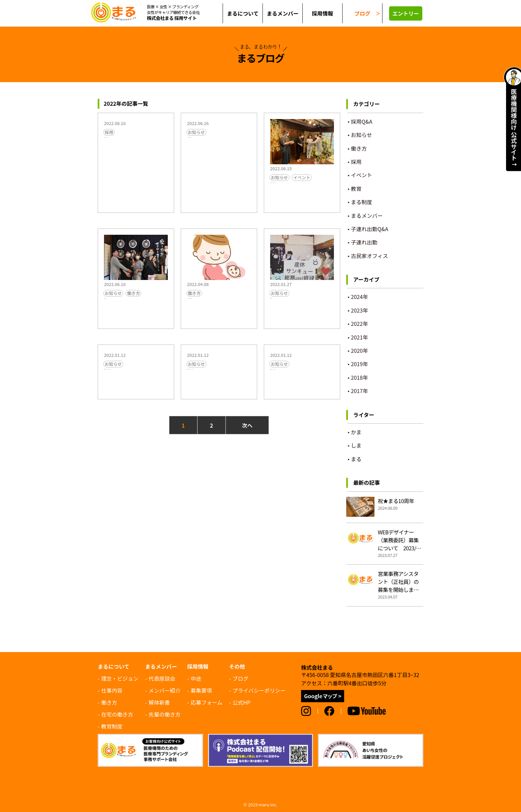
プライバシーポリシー (259, 690)
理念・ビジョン (120, 678)
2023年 (360, 310)
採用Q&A (362, 121)
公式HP (242, 702)
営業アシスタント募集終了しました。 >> (136, 145)
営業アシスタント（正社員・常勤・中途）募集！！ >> (219, 317)
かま (356, 432)
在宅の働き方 (117, 714)
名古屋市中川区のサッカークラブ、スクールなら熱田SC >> (302, 393)
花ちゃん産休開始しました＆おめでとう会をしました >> (302, 195)
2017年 (360, 391)
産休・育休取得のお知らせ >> (136, 312)
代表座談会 (162, 678)
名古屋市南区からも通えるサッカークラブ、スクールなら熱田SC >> (219, 393)
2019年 (360, 364)
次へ (247, 443)
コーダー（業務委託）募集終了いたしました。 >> (219, 145)
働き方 (133, 299)
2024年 (360, 297)
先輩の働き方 (164, 714)
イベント (302, 177)
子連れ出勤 (364, 242)
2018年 (360, 377)
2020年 (360, 350)
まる (108, 163)
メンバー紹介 (164, 690)
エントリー (406, 13)
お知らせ (196, 132)
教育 (356, 189)
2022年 (360, 324)
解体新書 (159, 702)
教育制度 (112, 726)
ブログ (362, 13)
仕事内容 (112, 690)
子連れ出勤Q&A (369, 229)
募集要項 (201, 690)
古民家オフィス (369, 256)
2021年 (360, 337)
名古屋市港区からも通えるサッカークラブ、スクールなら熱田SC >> (136, 393)
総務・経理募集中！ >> (300, 308)
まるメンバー (367, 215)
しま (274, 210)
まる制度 (362, 202)
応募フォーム (207, 702)
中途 (196, 678)
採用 (109, 132)
